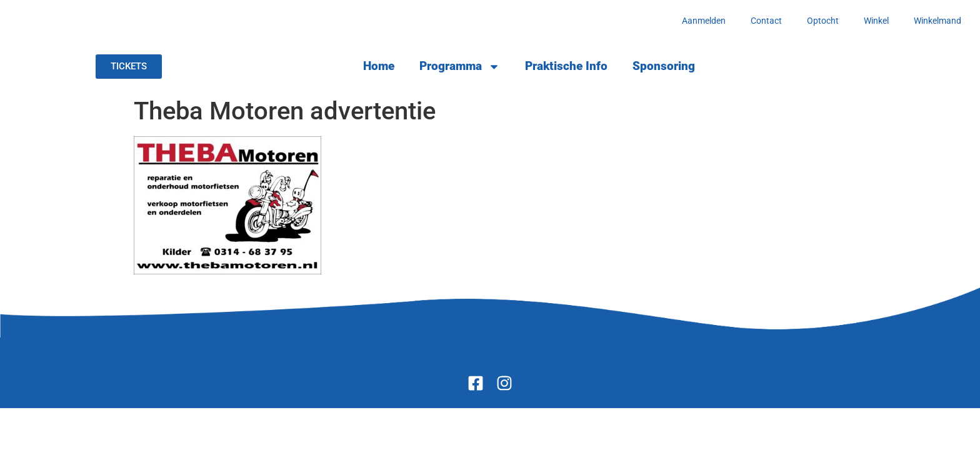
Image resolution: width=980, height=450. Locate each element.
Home (379, 66)
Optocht (823, 21)
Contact (766, 21)
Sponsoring (664, 66)
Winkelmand (937, 21)
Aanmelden (704, 21)
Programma (460, 67)
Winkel (876, 21)
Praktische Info (566, 66)
